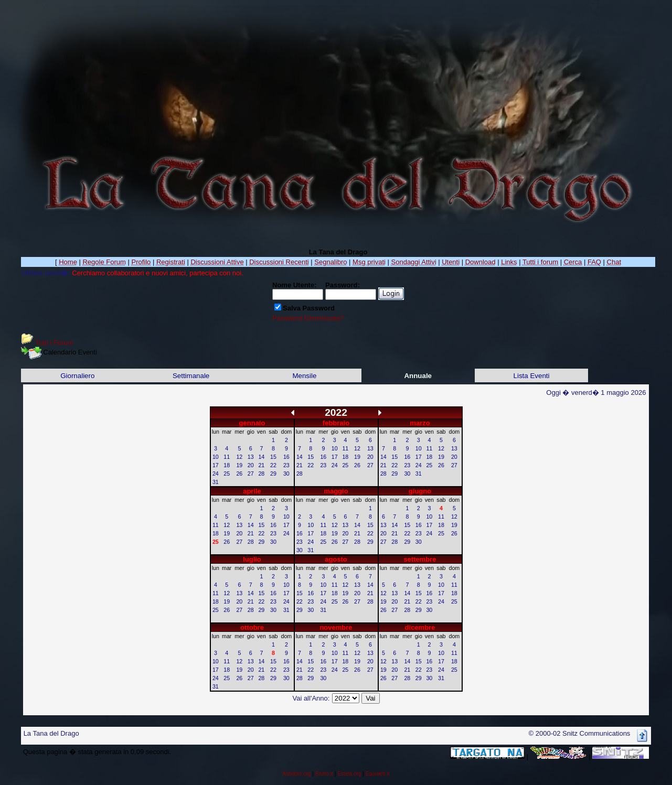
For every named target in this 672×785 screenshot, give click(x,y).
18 (227, 465)
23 (286, 465)
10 (216, 457)
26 (239, 474)
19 (239, 465)
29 (273, 474)
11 (227, 457)
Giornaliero (77, 376)
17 (216, 465)
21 (261, 465)
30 (286, 474)
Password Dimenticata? (308, 318)
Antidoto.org (296, 774)
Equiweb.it (377, 774)
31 (216, 482)
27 (251, 474)
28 (261, 474)
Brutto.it (324, 774)
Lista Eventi (532, 376)
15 (273, 457)
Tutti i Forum (54, 343)
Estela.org (349, 774)
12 (239, 457)
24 (216, 474)
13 (251, 457)
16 (286, 457)
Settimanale (191, 376)
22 (273, 465)
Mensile (304, 376)
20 (251, 465)
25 (227, 474)
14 (261, 457)
